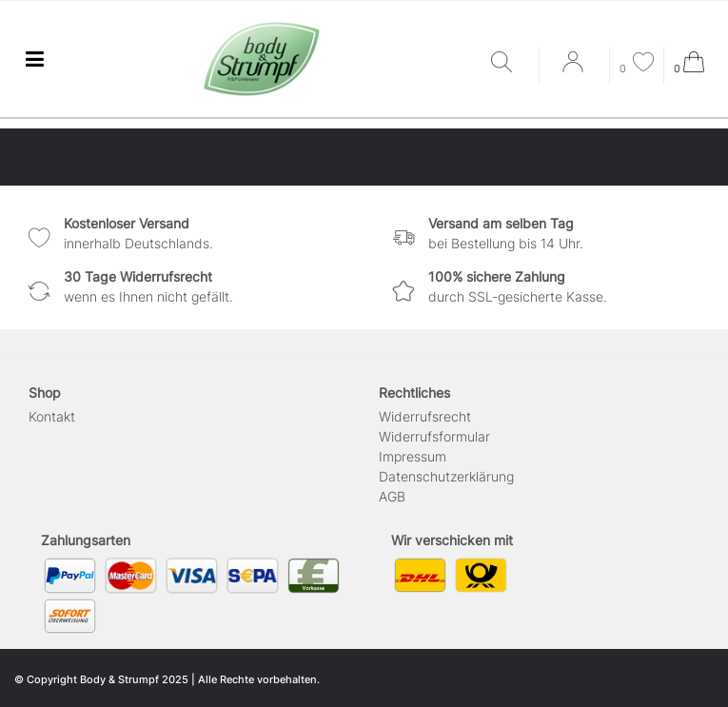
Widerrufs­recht (425, 416)
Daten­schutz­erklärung (446, 476)
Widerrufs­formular (434, 436)
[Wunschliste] (637, 64)
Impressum (413, 456)
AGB (392, 496)
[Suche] (510, 63)
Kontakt (52, 416)
